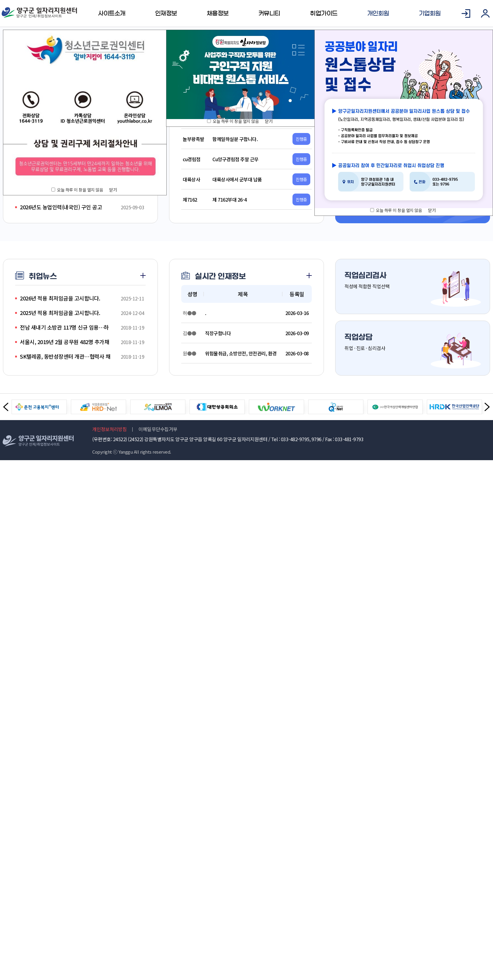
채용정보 (218, 13)
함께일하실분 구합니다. (235, 139)
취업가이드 (324, 13)
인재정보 (166, 13)
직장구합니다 (218, 333)
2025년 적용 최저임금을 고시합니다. (60, 313)
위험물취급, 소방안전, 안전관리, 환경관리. (241, 353)
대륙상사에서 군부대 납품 (237, 179)
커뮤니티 (269, 13)
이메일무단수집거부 (158, 429)
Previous (6, 407)
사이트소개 (112, 13)
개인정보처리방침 (109, 429)
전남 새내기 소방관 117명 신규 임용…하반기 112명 (64, 327)
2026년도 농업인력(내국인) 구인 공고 (61, 207)
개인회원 (378, 13)
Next (487, 407)
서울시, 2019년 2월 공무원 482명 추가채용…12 (65, 342)
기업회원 (430, 13)
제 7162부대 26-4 (230, 200)
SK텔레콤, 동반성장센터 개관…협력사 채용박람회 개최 (65, 356)
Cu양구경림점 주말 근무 (236, 159)
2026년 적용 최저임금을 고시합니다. (60, 298)
